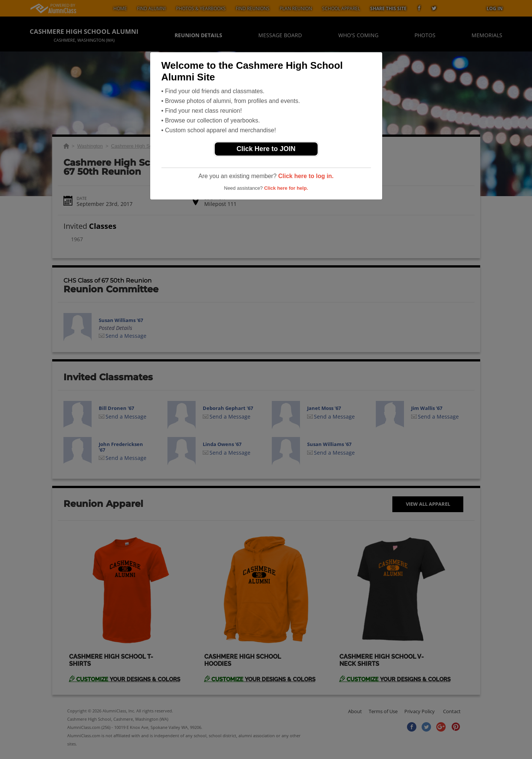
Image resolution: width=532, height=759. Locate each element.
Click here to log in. (306, 176)
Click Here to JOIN (266, 149)
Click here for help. (286, 188)
